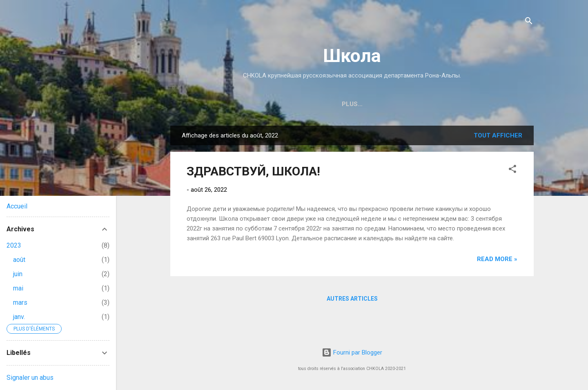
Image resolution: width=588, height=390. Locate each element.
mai (18, 288)
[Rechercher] (529, 22)
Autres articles (352, 299)
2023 (14, 245)
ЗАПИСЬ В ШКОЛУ (289, 104)
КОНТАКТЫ (229, 104)
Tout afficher (498, 135)
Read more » (497, 259)
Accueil (17, 206)
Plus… (482, 104)
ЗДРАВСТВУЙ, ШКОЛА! (253, 171)
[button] (512, 170)
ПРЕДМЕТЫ (439, 104)
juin (18, 274)
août (19, 260)
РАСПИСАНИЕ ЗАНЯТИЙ (369, 104)
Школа (352, 56)
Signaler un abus (30, 378)
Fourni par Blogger (352, 352)
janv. (19, 317)
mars (20, 302)
